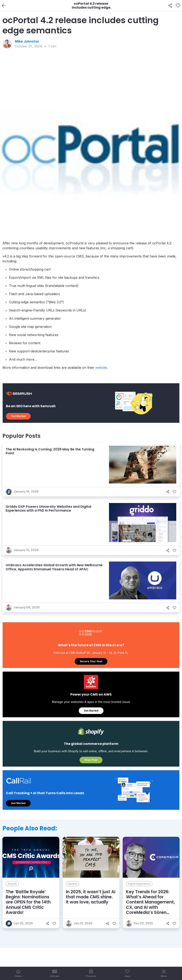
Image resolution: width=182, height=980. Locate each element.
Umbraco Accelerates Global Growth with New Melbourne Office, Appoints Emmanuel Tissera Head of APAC (54, 567)
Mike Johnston (27, 41)
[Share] (170, 6)
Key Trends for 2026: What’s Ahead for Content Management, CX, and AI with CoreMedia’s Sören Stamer (150, 905)
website (101, 368)
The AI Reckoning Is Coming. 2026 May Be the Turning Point (50, 451)
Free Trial (91, 760)
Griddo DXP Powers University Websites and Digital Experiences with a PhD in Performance (48, 509)
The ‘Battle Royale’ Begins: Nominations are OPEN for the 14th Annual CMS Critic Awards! (28, 902)
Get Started (18, 416)
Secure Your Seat (91, 661)
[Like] (178, 6)
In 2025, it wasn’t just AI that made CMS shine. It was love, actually (91, 897)
